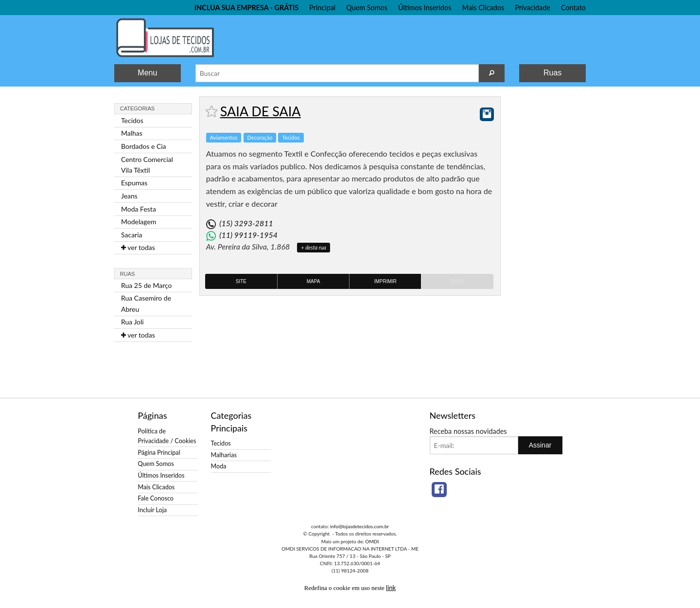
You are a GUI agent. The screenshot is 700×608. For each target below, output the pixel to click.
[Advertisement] (547, 242)
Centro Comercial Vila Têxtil (147, 165)
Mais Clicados (483, 8)
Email (457, 281)
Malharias (224, 455)
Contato (573, 8)
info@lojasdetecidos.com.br (359, 526)
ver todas (138, 247)
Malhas (132, 133)
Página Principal (159, 453)
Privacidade (533, 8)
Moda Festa (139, 209)
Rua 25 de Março (147, 285)
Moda (219, 466)
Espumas (134, 183)
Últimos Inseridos (425, 8)
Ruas (552, 73)
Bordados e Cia (144, 146)
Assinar (540, 445)
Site (241, 281)
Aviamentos (224, 137)
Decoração (260, 137)
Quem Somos (367, 8)
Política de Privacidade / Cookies (167, 436)
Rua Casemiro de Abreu (146, 303)
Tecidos (132, 120)
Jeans (129, 196)
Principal (322, 8)
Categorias (137, 108)
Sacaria (132, 235)
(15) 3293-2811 (246, 223)
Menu (147, 73)
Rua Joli (132, 322)
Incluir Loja (152, 510)
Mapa (314, 281)
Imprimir (385, 281)
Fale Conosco (156, 498)
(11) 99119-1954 (248, 235)
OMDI (372, 541)
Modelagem (139, 222)
